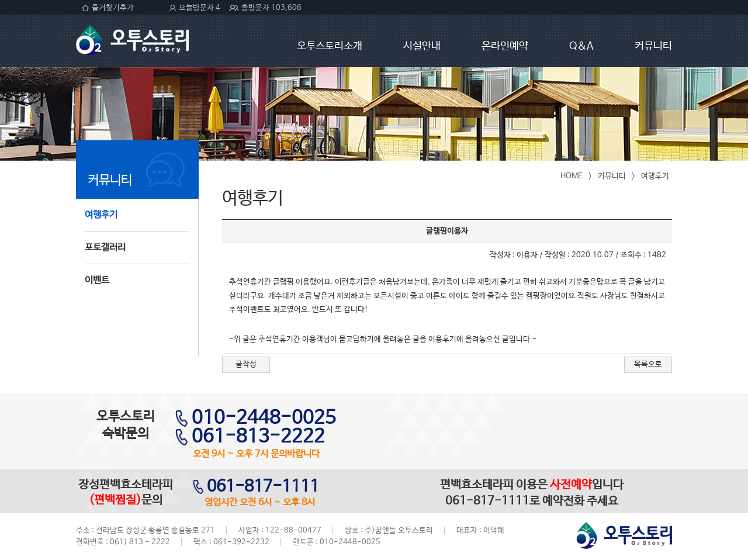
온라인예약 (505, 46)
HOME (572, 176)
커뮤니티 (653, 46)
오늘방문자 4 (200, 8)
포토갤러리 (105, 248)
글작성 (246, 364)
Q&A (581, 46)
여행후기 (101, 215)
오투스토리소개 (330, 46)
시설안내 (422, 46)
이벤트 (97, 280)
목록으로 (648, 364)
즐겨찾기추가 (113, 8)
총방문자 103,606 (271, 8)
